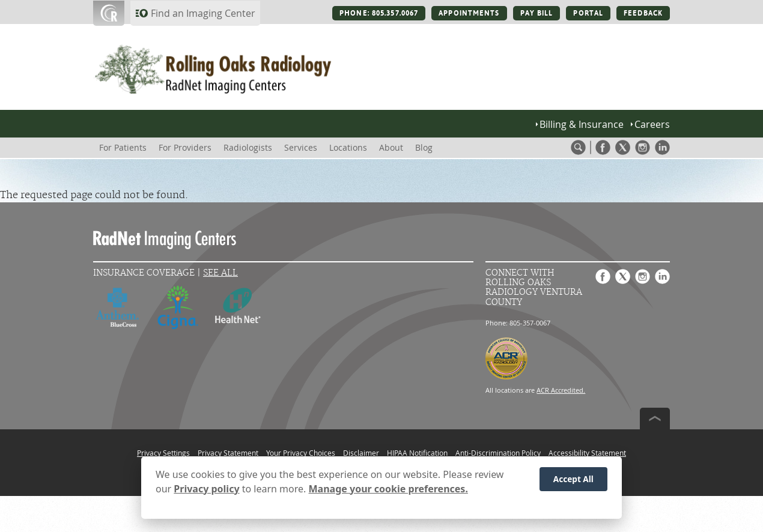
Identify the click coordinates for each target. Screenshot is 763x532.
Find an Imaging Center (203, 13)
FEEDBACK (643, 13)
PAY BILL (537, 13)
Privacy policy (206, 493)
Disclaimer (361, 453)
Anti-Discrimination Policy (498, 453)
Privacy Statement (228, 453)
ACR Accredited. (561, 390)
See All (220, 273)
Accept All (573, 483)
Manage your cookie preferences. (388, 493)
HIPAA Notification (417, 453)
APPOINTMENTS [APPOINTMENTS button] (469, 13)
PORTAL (588, 13)
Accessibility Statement (587, 453)
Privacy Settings (163, 453)
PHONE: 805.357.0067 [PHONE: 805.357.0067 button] (379, 13)
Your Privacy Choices (301, 453)
